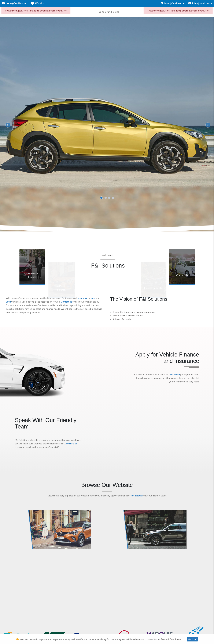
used (9, 302)
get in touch (137, 495)
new (93, 298)
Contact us (67, 302)
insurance (83, 298)
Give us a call (71, 443)
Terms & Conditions (171, 639)
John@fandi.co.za (16, 3)
